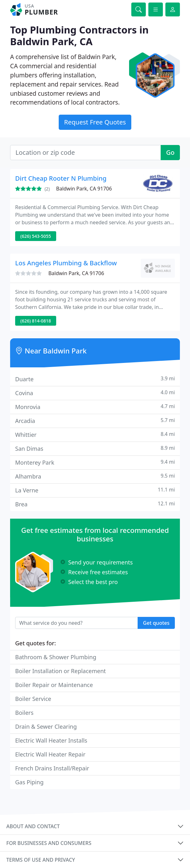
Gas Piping (29, 782)
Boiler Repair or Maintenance (54, 685)
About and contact (33, 826)
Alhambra (95, 476)
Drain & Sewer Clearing (46, 726)
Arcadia (95, 421)
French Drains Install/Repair (52, 768)
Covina (95, 393)
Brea (95, 504)
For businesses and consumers (49, 843)
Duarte (95, 379)
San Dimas (95, 448)
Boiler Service (33, 699)
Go (170, 152)
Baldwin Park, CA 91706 (84, 189)
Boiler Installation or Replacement (60, 671)
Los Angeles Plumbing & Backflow (66, 263)
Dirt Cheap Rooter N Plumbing (61, 178)
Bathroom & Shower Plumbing (56, 657)
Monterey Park (95, 462)
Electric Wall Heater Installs (51, 740)
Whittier (95, 434)
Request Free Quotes (95, 122)
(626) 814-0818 (36, 321)
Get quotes (156, 623)
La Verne (95, 490)
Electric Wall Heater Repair (50, 754)
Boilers (24, 713)
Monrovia (95, 407)
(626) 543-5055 (36, 236)
